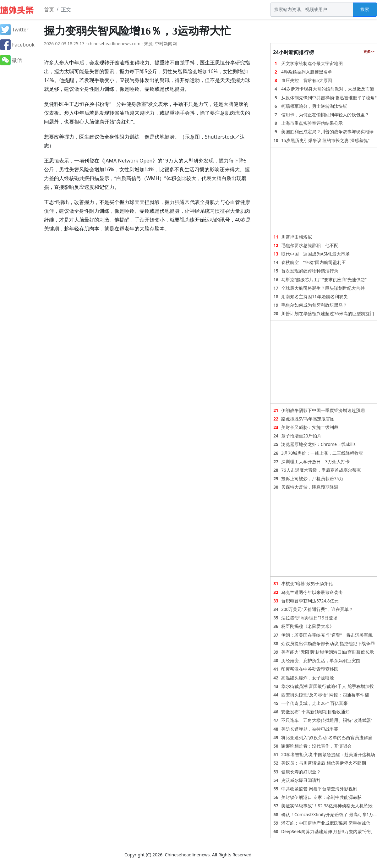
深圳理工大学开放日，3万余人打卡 (315, 461)
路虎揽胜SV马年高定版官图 (308, 419)
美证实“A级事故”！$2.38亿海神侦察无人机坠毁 (327, 806)
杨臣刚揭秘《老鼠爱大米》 (308, 626)
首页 (49, 9)
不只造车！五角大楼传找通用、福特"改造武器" (327, 720)
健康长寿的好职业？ (301, 772)
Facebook (17, 45)
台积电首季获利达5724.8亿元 (310, 601)
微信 (11, 60)
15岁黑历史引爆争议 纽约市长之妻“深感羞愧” (325, 140)
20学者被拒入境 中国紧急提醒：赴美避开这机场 (328, 754)
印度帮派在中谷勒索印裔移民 (310, 669)
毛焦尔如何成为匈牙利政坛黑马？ (314, 305)
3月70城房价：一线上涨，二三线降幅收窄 (322, 453)
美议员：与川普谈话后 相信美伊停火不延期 (324, 763)
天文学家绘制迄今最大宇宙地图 (312, 63)
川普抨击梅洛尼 (297, 237)
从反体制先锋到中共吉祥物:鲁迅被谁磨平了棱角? (329, 98)
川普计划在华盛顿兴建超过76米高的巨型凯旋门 (328, 313)
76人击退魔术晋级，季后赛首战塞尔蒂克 (321, 470)
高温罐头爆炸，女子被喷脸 (308, 678)
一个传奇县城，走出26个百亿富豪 (314, 703)
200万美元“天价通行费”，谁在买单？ (317, 609)
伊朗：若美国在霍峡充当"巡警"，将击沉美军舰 (327, 635)
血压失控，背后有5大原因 (307, 80)
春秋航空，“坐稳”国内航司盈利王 (314, 262)
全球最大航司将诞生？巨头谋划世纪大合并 (323, 288)
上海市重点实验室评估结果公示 (312, 123)
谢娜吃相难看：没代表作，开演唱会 (316, 746)
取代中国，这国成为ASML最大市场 (315, 254)
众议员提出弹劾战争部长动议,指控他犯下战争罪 (328, 643)
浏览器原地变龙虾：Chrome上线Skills (318, 444)
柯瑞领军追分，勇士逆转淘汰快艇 (314, 106)
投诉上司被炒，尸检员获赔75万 (312, 478)
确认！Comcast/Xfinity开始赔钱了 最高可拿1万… (329, 814)
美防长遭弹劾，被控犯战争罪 (310, 729)
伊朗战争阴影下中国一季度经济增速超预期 (323, 410)
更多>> (369, 51)
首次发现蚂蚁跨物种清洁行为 (310, 271)
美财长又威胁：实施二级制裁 (310, 427)
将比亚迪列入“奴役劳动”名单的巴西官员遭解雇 (327, 737)
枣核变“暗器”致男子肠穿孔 (307, 583)
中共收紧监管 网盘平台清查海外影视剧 (319, 789)
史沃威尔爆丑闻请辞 (301, 780)
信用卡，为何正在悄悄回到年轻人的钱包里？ (325, 115)
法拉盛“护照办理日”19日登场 (309, 618)
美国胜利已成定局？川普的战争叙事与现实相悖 (327, 132)
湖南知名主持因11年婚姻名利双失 (314, 297)
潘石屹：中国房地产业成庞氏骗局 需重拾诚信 (326, 823)
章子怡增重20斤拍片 (301, 436)
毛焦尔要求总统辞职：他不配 (310, 245)
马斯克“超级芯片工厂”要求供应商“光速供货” (324, 280)
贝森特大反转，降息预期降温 (310, 487)
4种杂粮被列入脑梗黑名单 (307, 72)
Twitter (14, 30)
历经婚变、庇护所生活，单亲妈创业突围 (321, 660)
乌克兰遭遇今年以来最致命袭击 (312, 592)
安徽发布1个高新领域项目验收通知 (315, 712)
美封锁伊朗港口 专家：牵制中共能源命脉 (321, 797)
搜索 (365, 9)
